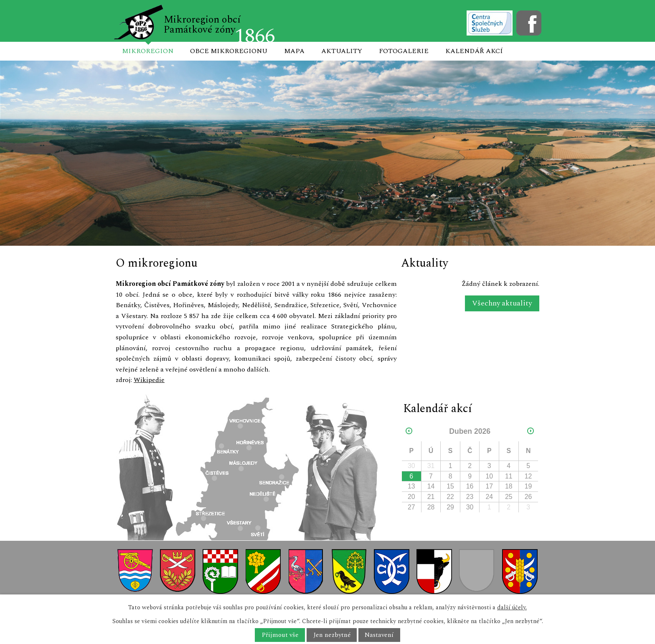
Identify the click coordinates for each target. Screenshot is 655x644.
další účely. (512, 607)
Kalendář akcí (474, 51)
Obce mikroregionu (229, 51)
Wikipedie (149, 380)
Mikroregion (148, 51)
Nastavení (379, 635)
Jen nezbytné (332, 635)
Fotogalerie (404, 51)
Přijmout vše (280, 635)
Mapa (294, 51)
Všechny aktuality (502, 304)
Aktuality (342, 51)
